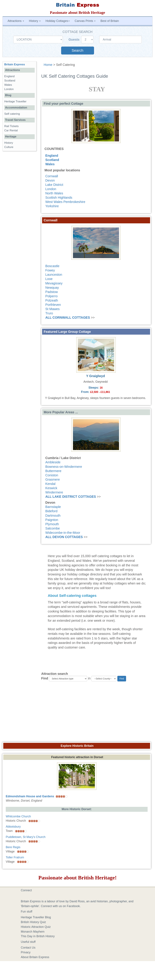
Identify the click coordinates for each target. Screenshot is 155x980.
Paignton (52, 520)
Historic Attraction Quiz (36, 927)
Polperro (52, 296)
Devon (50, 180)
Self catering (12, 114)
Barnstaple (53, 507)
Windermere (54, 492)
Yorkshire (52, 206)
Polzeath (52, 300)
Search (77, 50)
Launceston (54, 275)
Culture (9, 147)
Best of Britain (110, 21)
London (51, 189)
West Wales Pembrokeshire (65, 202)
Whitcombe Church (18, 816)
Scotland (52, 160)
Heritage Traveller (15, 101)
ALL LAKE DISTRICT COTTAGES (71, 497)
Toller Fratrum (15, 857)
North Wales (54, 193)
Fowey (50, 270)
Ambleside (53, 462)
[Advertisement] (78, 713)
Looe (49, 279)
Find (45, 678)
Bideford (51, 511)
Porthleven (53, 305)
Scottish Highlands (59, 198)
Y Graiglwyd (95, 376)
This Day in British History (38, 936)
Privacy (26, 952)
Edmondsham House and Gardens (30, 796)
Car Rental (11, 130)
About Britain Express (35, 957)
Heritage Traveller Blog (36, 917)
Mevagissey (54, 283)
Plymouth (52, 524)
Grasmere (53, 479)
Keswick (51, 488)
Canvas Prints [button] (85, 21)
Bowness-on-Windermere (64, 467)
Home (48, 65)
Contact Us (28, 948)
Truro (49, 313)
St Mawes (53, 309)
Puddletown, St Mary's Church (26, 837)
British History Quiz (33, 922)
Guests (75, 40)
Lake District (54, 185)
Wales (50, 164)
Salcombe (53, 528)
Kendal (50, 484)
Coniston (52, 475)
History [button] (35, 21)
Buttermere (53, 471)
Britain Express (15, 64)
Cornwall (52, 176)
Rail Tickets (11, 126)
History (9, 143)
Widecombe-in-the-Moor (63, 533)
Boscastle (52, 266)
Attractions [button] (16, 21)
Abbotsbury (13, 827)
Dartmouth (53, 516)
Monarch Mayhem (33, 932)
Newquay (52, 288)
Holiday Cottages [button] (58, 21)
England (52, 156)
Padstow (52, 292)
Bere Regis (13, 847)
